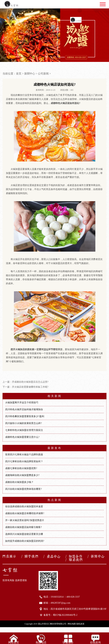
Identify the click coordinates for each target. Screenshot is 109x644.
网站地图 (72, 624)
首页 (19, 74)
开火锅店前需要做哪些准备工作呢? (30, 387)
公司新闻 (43, 74)
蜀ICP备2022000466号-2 (65, 615)
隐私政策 (80, 624)
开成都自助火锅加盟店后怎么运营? (30, 382)
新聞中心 (30, 74)
